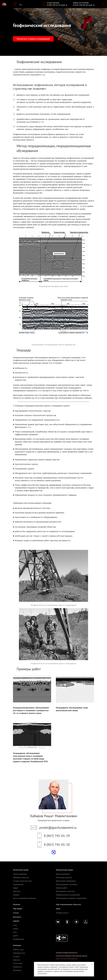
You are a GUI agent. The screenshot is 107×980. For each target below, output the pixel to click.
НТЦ (15, 925)
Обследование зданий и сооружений (71, 898)
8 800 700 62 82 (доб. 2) (57, 5)
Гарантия (17, 891)
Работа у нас (18, 949)
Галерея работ (62, 888)
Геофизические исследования (68, 895)
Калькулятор (18, 884)
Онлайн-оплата (62, 913)
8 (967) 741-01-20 (57, 844)
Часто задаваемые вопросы (24, 898)
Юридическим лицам (64, 870)
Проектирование (20, 874)
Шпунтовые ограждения (66, 881)
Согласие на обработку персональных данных (72, 956)
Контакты (17, 917)
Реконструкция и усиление (67, 884)
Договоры (17, 970)
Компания (17, 945)
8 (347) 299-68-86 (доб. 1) (84, 5)
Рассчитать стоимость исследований (33, 39)
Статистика (18, 963)
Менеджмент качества (65, 891)
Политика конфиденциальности (67, 953)
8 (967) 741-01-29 (57, 836)
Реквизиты (17, 967)
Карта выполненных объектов (68, 904)
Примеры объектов (21, 877)
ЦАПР (15, 936)
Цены (58, 909)
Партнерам (18, 909)
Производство (19, 953)
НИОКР (16, 921)
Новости (17, 960)
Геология (17, 904)
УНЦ (15, 932)
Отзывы (16, 956)
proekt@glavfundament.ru (58, 828)
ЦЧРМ (15, 929)
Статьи (16, 913)
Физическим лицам (21, 870)
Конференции (19, 939)
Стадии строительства (22, 881)
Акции (15, 888)
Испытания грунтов (64, 877)
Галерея (16, 895)
